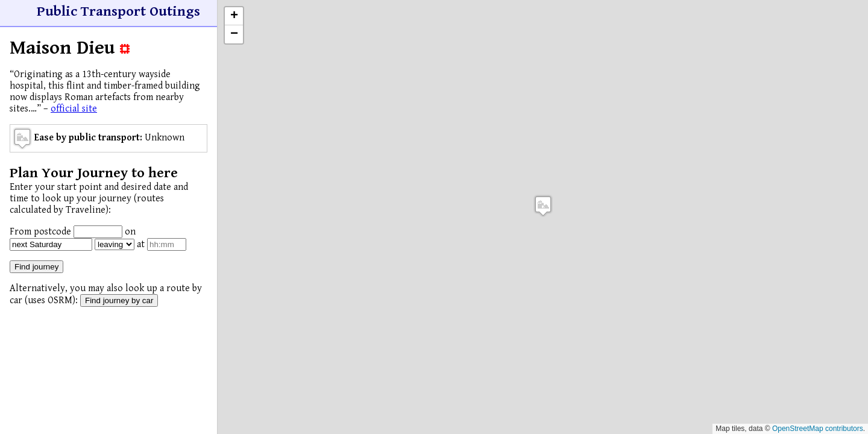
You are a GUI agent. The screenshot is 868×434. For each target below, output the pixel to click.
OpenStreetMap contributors (818, 429)
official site (74, 109)
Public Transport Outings (118, 11)
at (141, 244)
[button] (543, 206)
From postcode (40, 232)
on (130, 232)
